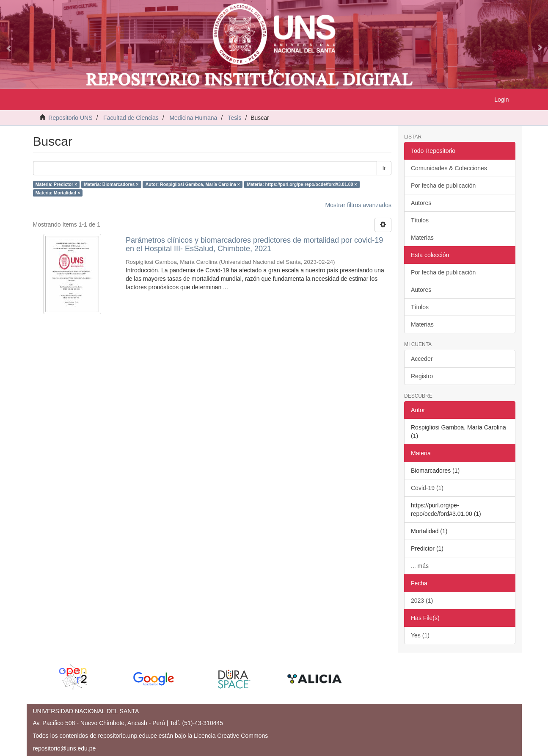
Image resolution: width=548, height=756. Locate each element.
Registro (422, 376)
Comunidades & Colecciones (449, 168)
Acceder (422, 359)
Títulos (420, 220)
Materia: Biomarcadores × (112, 184)
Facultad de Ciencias (131, 118)
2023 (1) (422, 601)
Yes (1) (420, 635)
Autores (421, 203)
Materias (422, 238)
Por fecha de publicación (443, 186)
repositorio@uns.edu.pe (65, 748)
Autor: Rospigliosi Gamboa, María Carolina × (193, 184)
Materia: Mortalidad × (58, 193)
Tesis (235, 118)
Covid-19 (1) (427, 488)
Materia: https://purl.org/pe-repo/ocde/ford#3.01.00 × (302, 184)
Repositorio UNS (70, 118)
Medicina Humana (193, 118)
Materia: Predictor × (56, 184)
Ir (384, 168)
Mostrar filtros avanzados (358, 205)
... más (420, 566)
